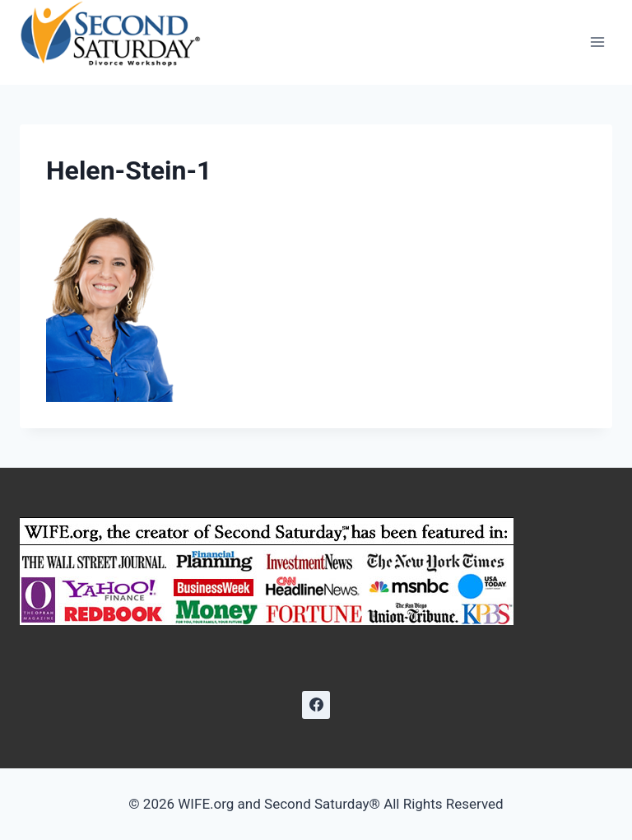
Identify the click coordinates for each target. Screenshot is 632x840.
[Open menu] (597, 42)
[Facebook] (316, 705)
